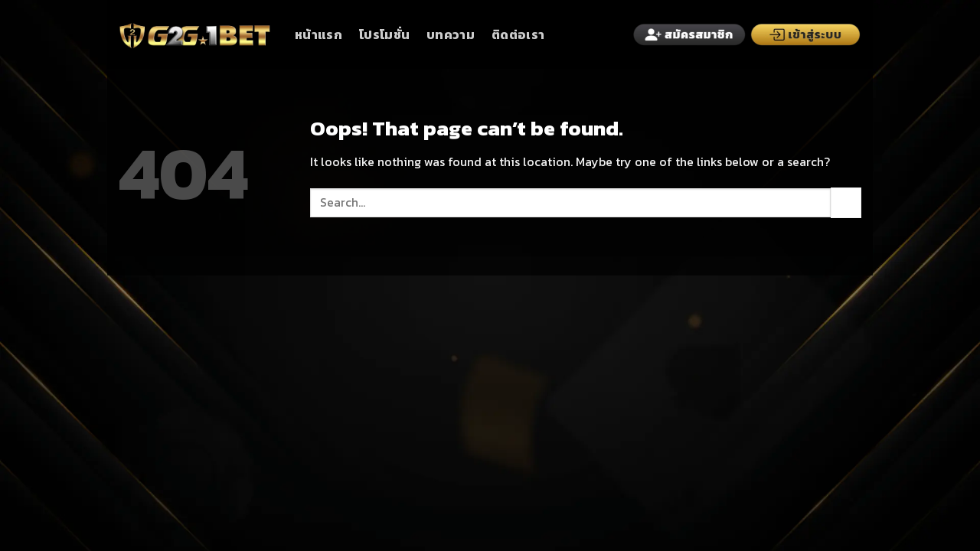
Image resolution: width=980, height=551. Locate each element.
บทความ (451, 34)
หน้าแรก (318, 34)
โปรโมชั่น (384, 34)
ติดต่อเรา (518, 34)
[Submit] (846, 202)
